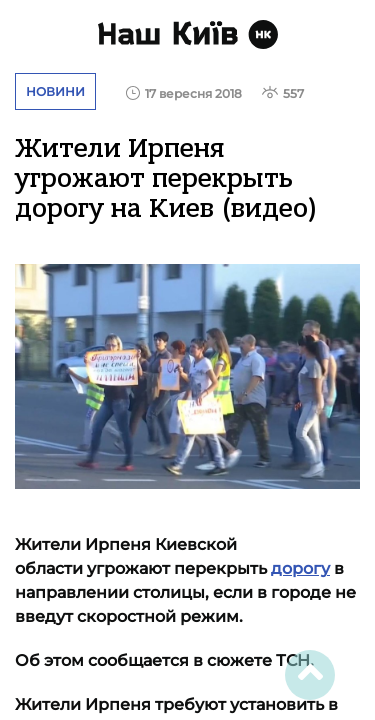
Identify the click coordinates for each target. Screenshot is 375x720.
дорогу (300, 568)
